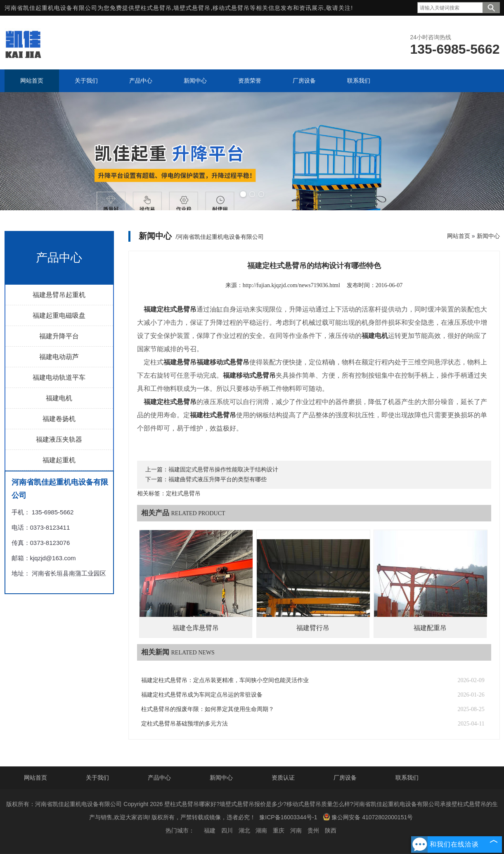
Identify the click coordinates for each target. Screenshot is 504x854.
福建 (210, 830)
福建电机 (59, 398)
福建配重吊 (430, 628)
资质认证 (283, 778)
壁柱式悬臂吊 (153, 8)
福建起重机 (59, 460)
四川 (227, 830)
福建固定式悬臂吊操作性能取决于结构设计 (223, 470)
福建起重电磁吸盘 (59, 315)
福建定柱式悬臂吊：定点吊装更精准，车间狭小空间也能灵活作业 (225, 680)
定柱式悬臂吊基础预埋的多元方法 (185, 724)
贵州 (313, 830)
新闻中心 (488, 236)
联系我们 (407, 778)
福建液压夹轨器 (59, 439)
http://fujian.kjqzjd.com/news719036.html (291, 285)
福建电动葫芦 (59, 357)
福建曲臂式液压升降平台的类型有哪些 (218, 479)
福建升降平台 (59, 336)
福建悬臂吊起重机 (59, 295)
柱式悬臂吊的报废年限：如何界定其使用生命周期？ (208, 709)
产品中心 (159, 778)
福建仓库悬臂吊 (196, 628)
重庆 (279, 830)
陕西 (331, 830)
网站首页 (459, 236)
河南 (296, 830)
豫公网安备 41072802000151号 (368, 817)
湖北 (244, 830)
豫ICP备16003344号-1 (288, 817)
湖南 (261, 830)
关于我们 (97, 778)
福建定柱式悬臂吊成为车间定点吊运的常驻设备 (202, 695)
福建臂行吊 (313, 628)
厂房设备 (345, 778)
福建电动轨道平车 (59, 377)
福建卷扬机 (59, 419)
